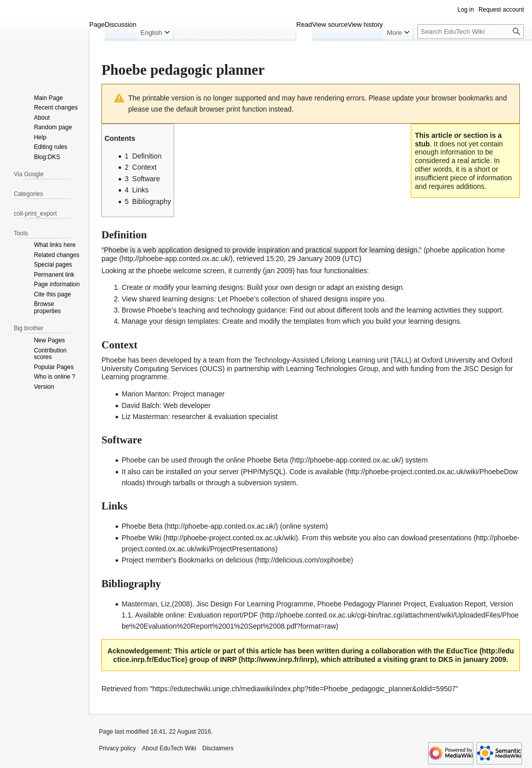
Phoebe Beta (267, 460)
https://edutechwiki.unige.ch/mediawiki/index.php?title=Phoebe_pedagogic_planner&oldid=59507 (304, 689)
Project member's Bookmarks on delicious (187, 560)
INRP (228, 659)
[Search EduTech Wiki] (471, 32)
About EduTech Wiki (169, 748)
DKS (446, 659)
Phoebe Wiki (142, 538)
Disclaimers (218, 748)
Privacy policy (117, 748)
